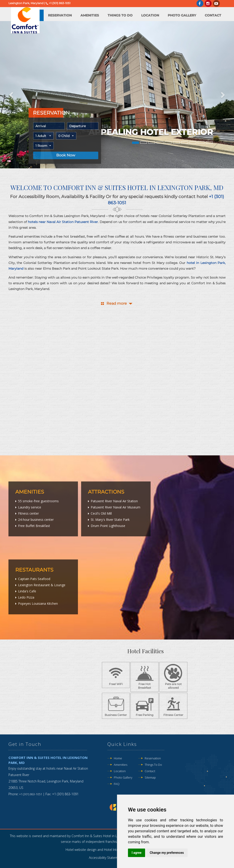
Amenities (90, 15)
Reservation (60, 15)
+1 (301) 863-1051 (60, 3)
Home (118, 758)
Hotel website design (81, 850)
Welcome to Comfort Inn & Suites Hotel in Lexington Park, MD (117, 187)
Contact (213, 15)
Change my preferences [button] (167, 853)
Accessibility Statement (106, 858)
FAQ (117, 784)
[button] (12, 95)
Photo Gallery (182, 15)
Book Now (66, 155)
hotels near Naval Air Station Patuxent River (63, 222)
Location (150, 15)
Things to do (120, 15)
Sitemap (150, 777)
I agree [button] (137, 853)
